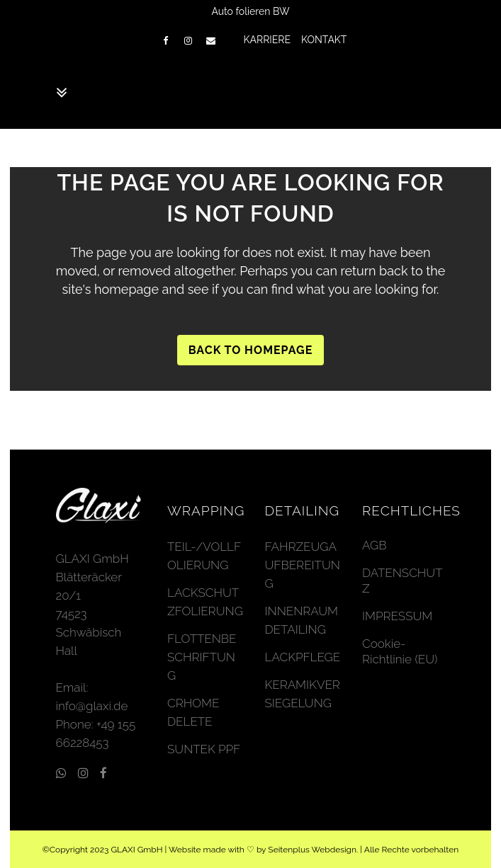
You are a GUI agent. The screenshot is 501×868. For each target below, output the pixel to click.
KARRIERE (267, 40)
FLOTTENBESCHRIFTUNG (202, 657)
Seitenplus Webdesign (312, 850)
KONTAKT (324, 40)
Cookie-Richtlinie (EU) (400, 651)
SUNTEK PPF (204, 749)
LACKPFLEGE (303, 657)
